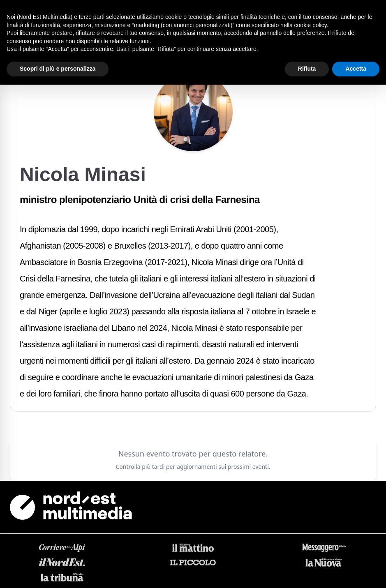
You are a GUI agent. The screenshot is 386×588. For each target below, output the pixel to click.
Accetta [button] (356, 69)
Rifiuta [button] (307, 69)
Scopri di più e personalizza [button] (58, 69)
